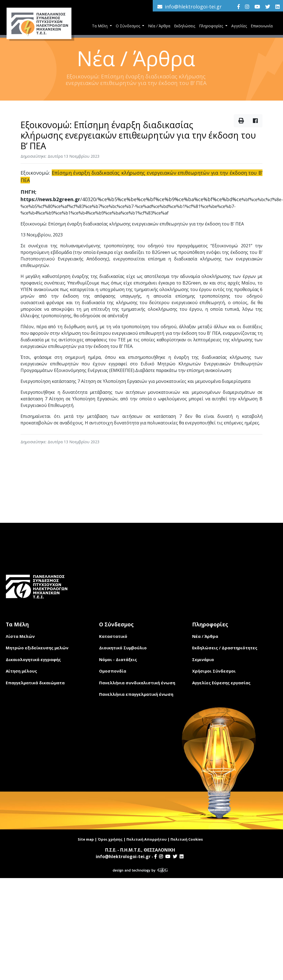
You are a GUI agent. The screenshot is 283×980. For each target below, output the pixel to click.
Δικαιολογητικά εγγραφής (33, 659)
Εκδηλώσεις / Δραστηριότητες (225, 648)
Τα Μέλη (100, 26)
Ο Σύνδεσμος (128, 26)
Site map (86, 839)
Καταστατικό (113, 636)
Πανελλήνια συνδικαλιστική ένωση (137, 683)
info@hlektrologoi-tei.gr (193, 7)
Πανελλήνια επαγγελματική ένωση (136, 694)
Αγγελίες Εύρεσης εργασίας (221, 683)
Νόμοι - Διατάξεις (118, 659)
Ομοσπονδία (113, 671)
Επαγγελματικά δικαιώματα (35, 683)
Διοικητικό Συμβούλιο (123, 648)
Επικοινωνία (262, 26)
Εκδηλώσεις (185, 26)
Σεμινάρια (203, 659)
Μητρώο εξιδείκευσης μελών (37, 648)
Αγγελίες (239, 26)
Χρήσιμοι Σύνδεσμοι (214, 671)
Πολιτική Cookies (187, 839)
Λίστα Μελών (20, 636)
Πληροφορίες (212, 26)
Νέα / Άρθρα (159, 26)
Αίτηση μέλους (21, 671)
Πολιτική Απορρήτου (147, 839)
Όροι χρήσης (110, 839)
